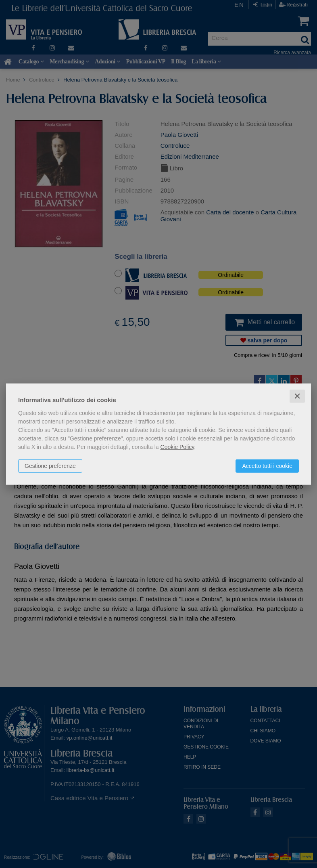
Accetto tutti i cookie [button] (267, 465)
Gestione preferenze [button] (50, 465)
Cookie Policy (177, 447)
